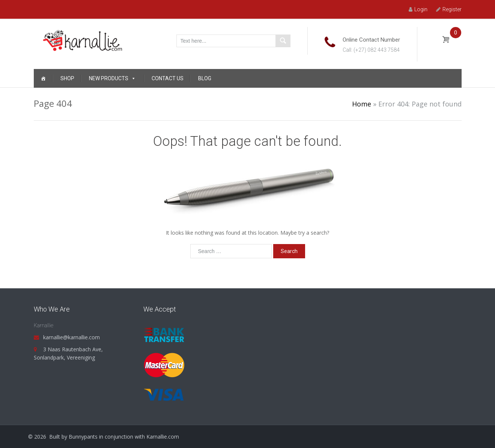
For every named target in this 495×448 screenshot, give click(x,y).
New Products (112, 78)
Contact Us (168, 78)
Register (449, 9)
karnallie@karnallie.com (71, 337)
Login (418, 9)
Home (362, 104)
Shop (67, 78)
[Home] (43, 78)
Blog (205, 78)
